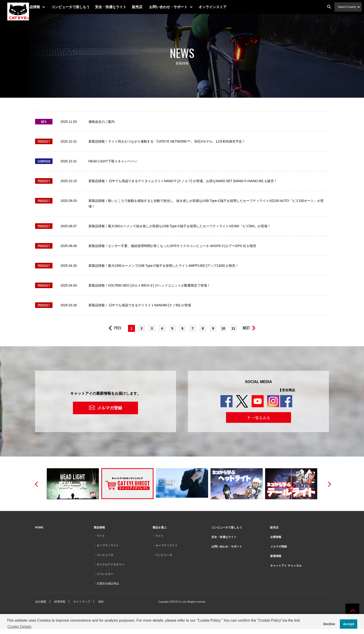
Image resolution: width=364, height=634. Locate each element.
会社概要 (41, 602)
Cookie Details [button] (19, 627)
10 (223, 328)
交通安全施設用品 (108, 584)
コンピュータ (105, 555)
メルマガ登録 (110, 408)
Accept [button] (349, 624)
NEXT (246, 328)
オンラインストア (223, 7)
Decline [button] (329, 624)
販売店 (147, 7)
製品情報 (43, 7)
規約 (101, 602)
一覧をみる (258, 417)
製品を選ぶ (160, 527)
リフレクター (105, 574)
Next (328, 484)
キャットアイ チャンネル (286, 566)
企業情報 (276, 537)
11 (233, 328)
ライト (101, 536)
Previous (36, 484)
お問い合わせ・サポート (179, 7)
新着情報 (276, 556)
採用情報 (60, 602)
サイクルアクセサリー (111, 564)
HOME (39, 527)
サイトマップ (82, 602)
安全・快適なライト (121, 7)
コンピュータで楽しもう (80, 7)
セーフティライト (108, 545)
